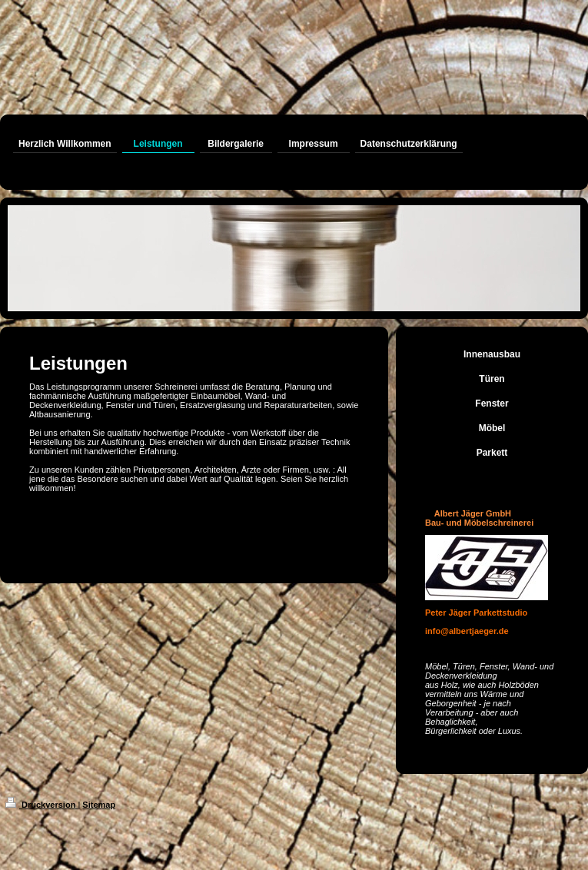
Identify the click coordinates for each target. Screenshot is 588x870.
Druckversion (42, 805)
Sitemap (99, 805)
